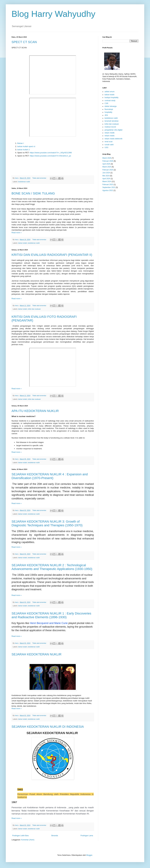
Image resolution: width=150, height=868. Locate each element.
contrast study (110, 101)
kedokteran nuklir (24, 182)
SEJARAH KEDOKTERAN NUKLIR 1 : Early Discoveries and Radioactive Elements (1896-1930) (51, 615)
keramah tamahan (112, 121)
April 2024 (106, 179)
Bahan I (21, 143)
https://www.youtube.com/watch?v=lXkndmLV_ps (50, 156)
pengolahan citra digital (113, 130)
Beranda (55, 836)
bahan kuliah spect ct (26, 146)
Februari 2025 (108, 170)
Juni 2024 (106, 173)
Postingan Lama (87, 836)
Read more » (17, 233)
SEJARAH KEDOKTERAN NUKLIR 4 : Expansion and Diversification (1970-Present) (50, 476)
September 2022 (109, 187)
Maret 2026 (107, 158)
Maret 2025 (107, 167)
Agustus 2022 (108, 190)
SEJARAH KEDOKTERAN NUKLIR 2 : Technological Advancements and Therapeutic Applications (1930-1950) (52, 567)
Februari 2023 (108, 185)
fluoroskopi (109, 109)
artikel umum (110, 92)
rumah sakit (109, 145)
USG (106, 147)
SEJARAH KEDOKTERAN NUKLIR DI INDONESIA (48, 727)
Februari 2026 (108, 161)
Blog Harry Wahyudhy (53, 14)
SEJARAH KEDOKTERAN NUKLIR (36, 654)
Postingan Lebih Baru (21, 836)
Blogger (89, 855)
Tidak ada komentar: (40, 178)
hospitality (108, 112)
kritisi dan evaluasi (34, 309)
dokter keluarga (111, 106)
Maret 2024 (107, 181)
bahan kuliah (23, 243)
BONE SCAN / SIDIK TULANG (33, 193)
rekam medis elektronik (113, 139)
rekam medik (110, 133)
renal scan (109, 142)
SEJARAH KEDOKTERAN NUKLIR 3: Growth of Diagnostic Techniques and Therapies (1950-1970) (47, 523)
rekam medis (110, 136)
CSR (106, 103)
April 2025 (106, 164)
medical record (110, 127)
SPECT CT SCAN (24, 42)
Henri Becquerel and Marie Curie (49, 623)
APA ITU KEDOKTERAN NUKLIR (35, 411)
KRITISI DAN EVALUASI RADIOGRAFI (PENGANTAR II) (52, 255)
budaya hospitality (111, 98)
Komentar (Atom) (28, 840)
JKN (106, 115)
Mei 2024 (106, 176)
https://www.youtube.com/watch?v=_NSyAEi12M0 (51, 153)
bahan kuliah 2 (24, 150)
